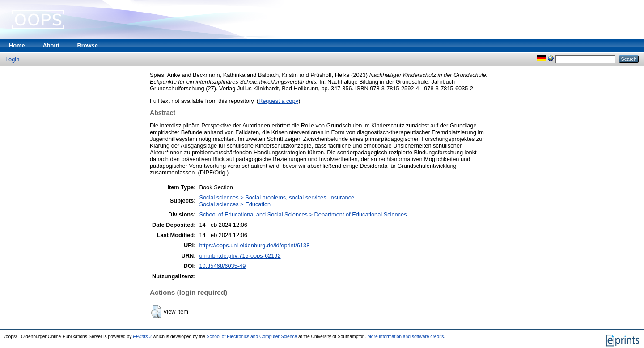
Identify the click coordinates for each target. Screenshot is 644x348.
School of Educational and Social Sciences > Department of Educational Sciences (303, 214)
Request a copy (278, 101)
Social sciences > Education (235, 204)
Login (12, 59)
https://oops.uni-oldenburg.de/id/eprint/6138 (254, 245)
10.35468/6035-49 (222, 266)
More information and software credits (405, 337)
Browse (88, 45)
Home (17, 45)
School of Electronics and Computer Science (252, 337)
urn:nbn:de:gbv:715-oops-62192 (240, 256)
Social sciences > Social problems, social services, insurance (277, 197)
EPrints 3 (142, 337)
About (51, 45)
